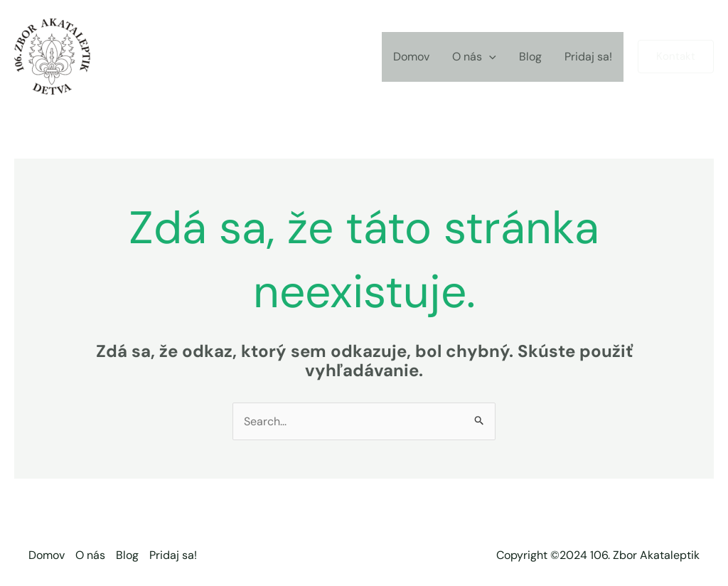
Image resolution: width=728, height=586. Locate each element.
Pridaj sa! (588, 57)
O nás (474, 57)
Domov (411, 57)
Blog (530, 57)
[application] (489, 57)
